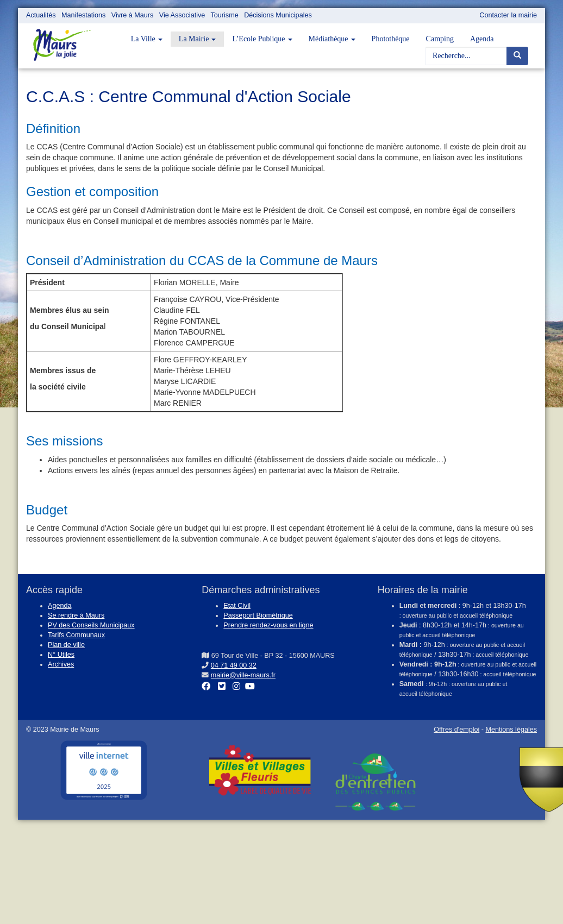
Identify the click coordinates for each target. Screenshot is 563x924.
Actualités (41, 15)
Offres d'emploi (456, 730)
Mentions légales (511, 730)
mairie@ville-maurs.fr (243, 675)
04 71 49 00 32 (234, 665)
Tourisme (225, 15)
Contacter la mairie (508, 15)
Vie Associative (182, 15)
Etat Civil (237, 606)
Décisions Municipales (278, 15)
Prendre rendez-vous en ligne (268, 625)
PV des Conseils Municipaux (91, 625)
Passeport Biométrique (258, 615)
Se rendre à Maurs (76, 615)
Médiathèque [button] (332, 39)
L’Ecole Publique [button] (262, 39)
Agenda (482, 39)
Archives (61, 664)
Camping (440, 39)
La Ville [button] (147, 39)
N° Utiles (61, 655)
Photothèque (391, 39)
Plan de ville (66, 645)
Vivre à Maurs (132, 15)
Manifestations (83, 15)
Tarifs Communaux (76, 635)
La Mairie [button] (198, 39)
